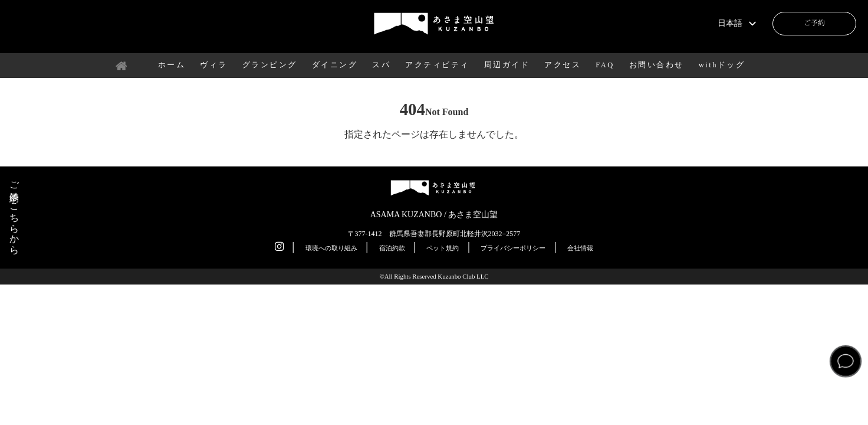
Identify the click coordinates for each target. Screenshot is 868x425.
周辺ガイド (507, 65)
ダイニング (335, 65)
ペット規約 (443, 248)
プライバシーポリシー (513, 248)
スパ (381, 65)
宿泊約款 (392, 248)
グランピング (270, 65)
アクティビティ (437, 65)
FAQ (605, 65)
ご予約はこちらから (14, 212)
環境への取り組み (331, 248)
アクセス (563, 65)
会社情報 (580, 248)
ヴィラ (214, 65)
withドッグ (722, 65)
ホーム (172, 65)
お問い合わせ (657, 65)
